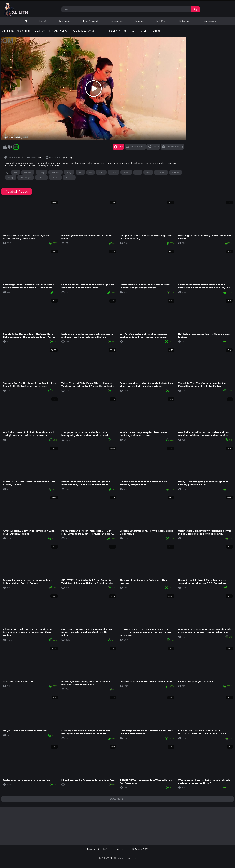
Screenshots (138, 147)
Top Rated (65, 21)
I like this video (5, 147)
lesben (69, 177)
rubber (176, 172)
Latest (43, 21)
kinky (11, 177)
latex (101, 172)
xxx (138, 172)
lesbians (56, 172)
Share (156, 147)
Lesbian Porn (26, 21)
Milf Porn (161, 21)
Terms (120, 849)
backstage (26, 177)
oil (91, 172)
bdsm (114, 172)
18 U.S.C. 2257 (140, 849)
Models (139, 21)
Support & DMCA (97, 849)
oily (148, 172)
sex (16, 172)
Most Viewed (90, 21)
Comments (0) (175, 147)
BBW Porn (185, 21)
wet (80, 172)
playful (55, 177)
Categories (116, 21)
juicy (69, 172)
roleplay (161, 172)
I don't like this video (10, 147)
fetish (126, 172)
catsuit (41, 177)
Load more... (117, 799)
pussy (41, 172)
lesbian (28, 172)
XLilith (113, 858)
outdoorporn (211, 21)
